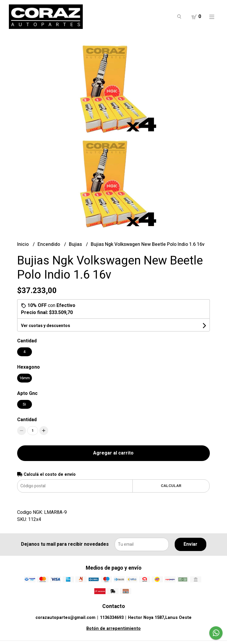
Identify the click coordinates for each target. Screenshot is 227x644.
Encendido (49, 244)
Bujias (76, 244)
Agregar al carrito (113, 453)
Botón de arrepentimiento (113, 629)
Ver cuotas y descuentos (46, 326)
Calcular (171, 486)
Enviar (190, 544)
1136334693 (112, 618)
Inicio (23, 244)
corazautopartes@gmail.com (65, 618)
